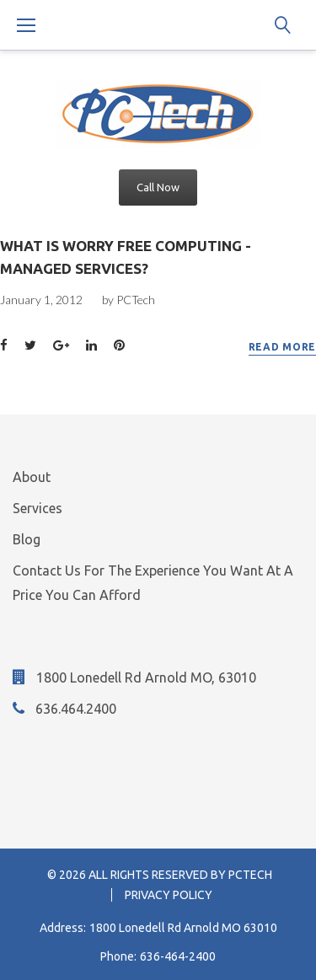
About (32, 477)
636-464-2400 (178, 956)
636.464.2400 (76, 709)
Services (37, 508)
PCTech (136, 300)
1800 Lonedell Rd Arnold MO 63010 (183, 928)
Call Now (158, 187)
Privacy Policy (169, 895)
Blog (27, 539)
